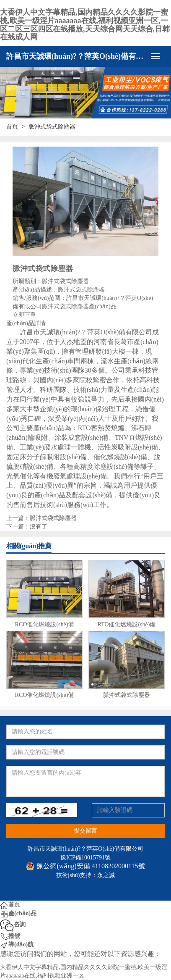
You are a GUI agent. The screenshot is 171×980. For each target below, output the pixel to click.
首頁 (12, 127)
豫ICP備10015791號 (85, 858)
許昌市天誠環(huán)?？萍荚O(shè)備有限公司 (76, 56)
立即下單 (24, 315)
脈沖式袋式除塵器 (53, 518)
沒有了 (39, 527)
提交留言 (85, 831)
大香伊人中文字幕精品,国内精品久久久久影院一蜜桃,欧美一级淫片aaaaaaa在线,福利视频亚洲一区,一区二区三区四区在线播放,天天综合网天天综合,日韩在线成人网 (85, 25)
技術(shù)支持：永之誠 (86, 875)
